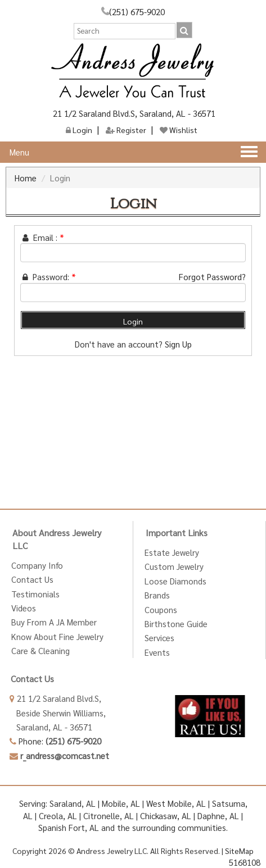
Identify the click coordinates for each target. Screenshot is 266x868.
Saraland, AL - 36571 (51, 727)
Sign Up (178, 344)
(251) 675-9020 (137, 12)
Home (26, 178)
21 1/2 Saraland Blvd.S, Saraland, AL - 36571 (133, 113)
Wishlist (179, 130)
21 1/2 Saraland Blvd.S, (55, 698)
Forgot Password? (212, 277)
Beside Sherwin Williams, (58, 713)
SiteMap (239, 851)
